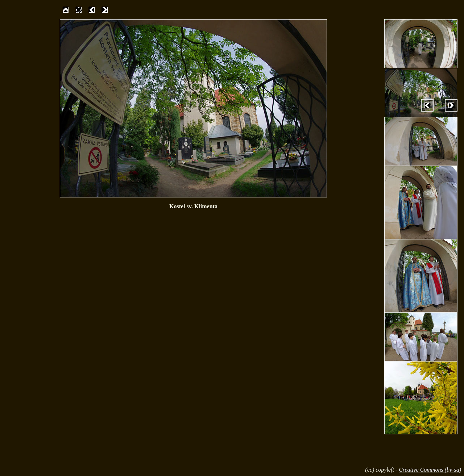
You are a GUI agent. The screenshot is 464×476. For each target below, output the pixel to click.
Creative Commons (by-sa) (430, 470)
